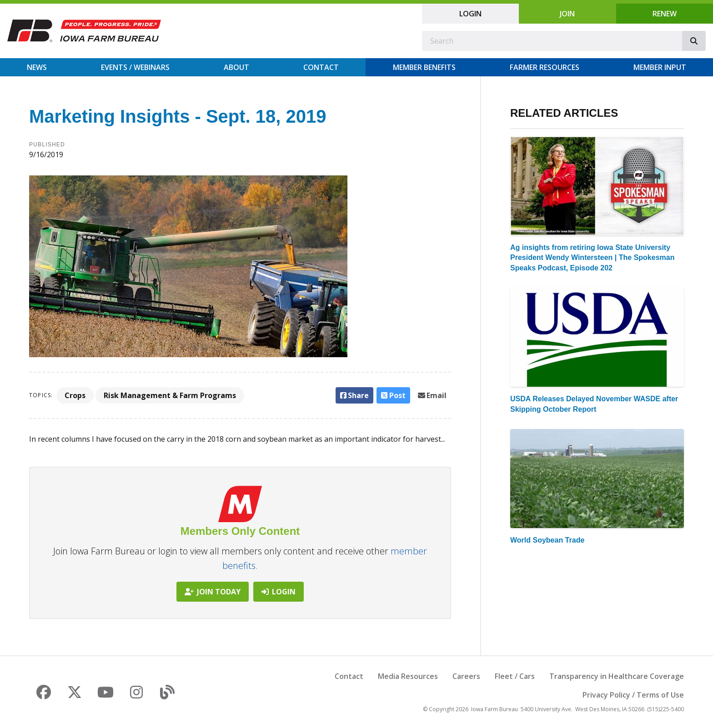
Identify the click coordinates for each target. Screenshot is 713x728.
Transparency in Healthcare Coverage (617, 676)
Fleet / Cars (515, 676)
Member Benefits (424, 67)
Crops (75, 395)
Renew (665, 14)
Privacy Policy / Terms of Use (633, 695)
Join (567, 14)
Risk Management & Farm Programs (170, 395)
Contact (321, 67)
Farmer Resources (545, 67)
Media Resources (408, 676)
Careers (466, 676)
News (37, 67)
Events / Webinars (135, 67)
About (236, 67)
